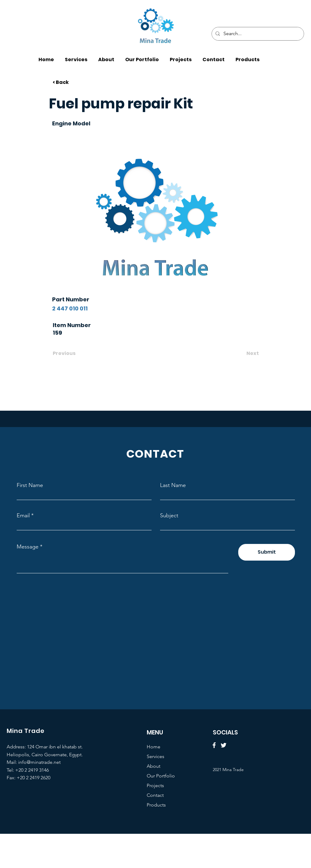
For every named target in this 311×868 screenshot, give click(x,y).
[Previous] (73, 353)
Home (154, 747)
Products (156, 805)
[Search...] (257, 34)
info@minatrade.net (39, 762)
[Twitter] (224, 745)
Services (155, 756)
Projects (155, 785)
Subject (169, 515)
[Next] (244, 353)
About (154, 766)
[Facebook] (214, 745)
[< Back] (73, 82)
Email (23, 515)
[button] (247, 57)
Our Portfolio (161, 776)
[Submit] (267, 552)
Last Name (173, 485)
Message (28, 547)
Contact (155, 795)
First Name (30, 485)
